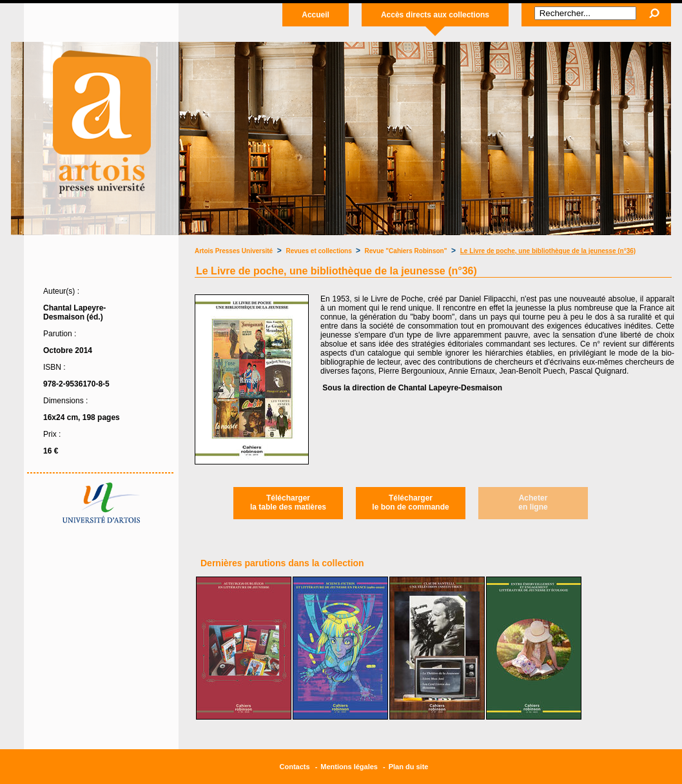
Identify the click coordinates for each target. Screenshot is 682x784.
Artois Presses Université (234, 251)
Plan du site (409, 767)
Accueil (316, 15)
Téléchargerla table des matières (288, 502)
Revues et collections (320, 251)
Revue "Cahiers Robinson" (406, 251)
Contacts (295, 767)
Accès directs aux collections (435, 15)
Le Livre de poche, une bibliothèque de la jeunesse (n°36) (548, 251)
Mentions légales (349, 767)
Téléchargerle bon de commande (410, 502)
